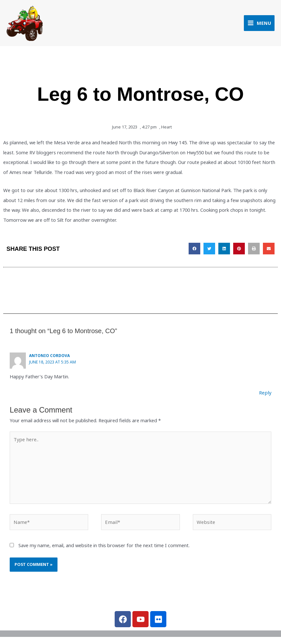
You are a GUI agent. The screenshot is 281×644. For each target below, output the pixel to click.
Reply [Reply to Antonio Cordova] (265, 394)
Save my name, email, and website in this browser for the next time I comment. (104, 546)
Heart (167, 128)
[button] (194, 250)
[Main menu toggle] (259, 24)
